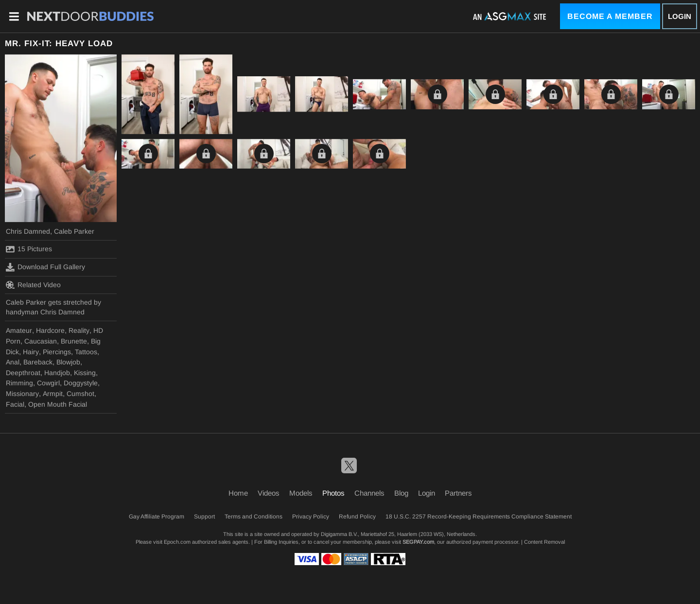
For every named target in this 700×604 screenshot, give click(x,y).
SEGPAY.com (418, 542)
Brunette (74, 341)
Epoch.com (177, 542)
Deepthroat (23, 373)
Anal (13, 362)
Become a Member (610, 16)
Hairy (31, 352)
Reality (79, 330)
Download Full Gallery (45, 267)
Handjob (57, 373)
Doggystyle (81, 383)
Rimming (19, 383)
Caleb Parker (74, 231)
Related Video (33, 285)
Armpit (53, 394)
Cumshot (80, 394)
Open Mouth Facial (58, 404)
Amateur (19, 330)
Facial (15, 404)
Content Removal (544, 542)
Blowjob (68, 362)
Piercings (57, 352)
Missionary (22, 394)
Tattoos (86, 352)
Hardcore (50, 330)
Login (680, 16)
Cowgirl (48, 383)
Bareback (38, 362)
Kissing (85, 373)
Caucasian (41, 341)
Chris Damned (28, 231)
